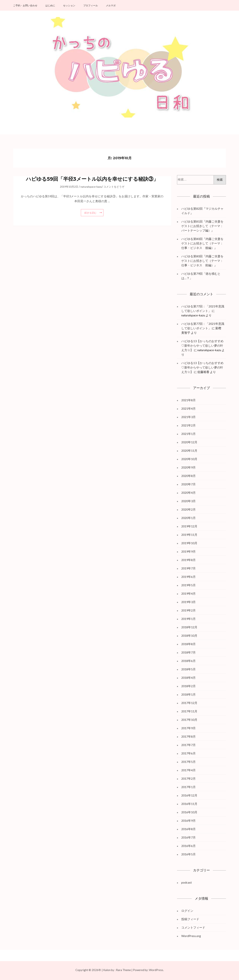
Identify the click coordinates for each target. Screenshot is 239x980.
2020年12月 (189, 442)
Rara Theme (123, 970)
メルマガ (111, 6)
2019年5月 (188, 585)
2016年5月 (188, 854)
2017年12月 (189, 703)
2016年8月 (188, 829)
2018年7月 (188, 652)
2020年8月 (188, 476)
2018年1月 (188, 694)
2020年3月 (188, 501)
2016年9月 (188, 820)
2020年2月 (188, 509)
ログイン (187, 911)
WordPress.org (191, 936)
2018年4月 (188, 678)
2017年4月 (188, 770)
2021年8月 (188, 400)
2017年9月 (188, 728)
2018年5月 (188, 669)
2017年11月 (189, 711)
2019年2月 (188, 610)
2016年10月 (189, 812)
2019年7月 (188, 568)
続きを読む (90, 213)
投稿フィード (190, 919)
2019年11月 (189, 535)
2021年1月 (188, 434)
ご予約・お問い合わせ (25, 6)
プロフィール (91, 6)
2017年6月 (188, 753)
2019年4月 (188, 593)
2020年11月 (189, 450)
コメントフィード (193, 927)
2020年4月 (188, 493)
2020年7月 (188, 484)
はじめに (50, 6)
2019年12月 (189, 526)
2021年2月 (188, 425)
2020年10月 (189, 459)
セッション (69, 6)
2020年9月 (188, 467)
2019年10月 (189, 543)
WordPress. (156, 970)
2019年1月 (188, 619)
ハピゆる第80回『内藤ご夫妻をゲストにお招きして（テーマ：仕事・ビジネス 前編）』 (202, 261)
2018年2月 (188, 686)
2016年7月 (188, 837)
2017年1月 (188, 787)
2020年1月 (188, 518)
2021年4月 (188, 408)
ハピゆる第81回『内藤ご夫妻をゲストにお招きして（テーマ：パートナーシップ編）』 (202, 226)
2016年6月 (188, 846)
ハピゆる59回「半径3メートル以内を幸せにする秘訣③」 (92, 179)
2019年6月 (188, 577)
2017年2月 (188, 778)
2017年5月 (188, 762)
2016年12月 (189, 795)
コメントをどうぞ (114, 187)
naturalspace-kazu (91, 187)
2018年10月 (189, 635)
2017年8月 (188, 736)
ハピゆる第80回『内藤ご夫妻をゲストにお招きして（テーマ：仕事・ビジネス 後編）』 (202, 243)
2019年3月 (188, 602)
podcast (187, 882)
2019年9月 (188, 551)
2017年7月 (188, 745)
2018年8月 (188, 644)
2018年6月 (188, 661)
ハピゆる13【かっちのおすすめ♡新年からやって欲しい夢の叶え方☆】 (202, 345)
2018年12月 (189, 627)
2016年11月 (189, 804)
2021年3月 (188, 417)
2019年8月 (188, 560)
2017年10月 (189, 720)
